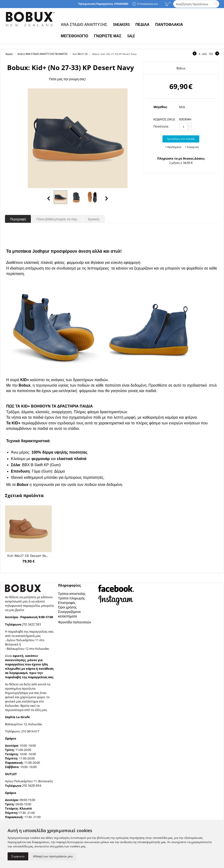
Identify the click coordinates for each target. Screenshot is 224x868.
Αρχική (9, 54)
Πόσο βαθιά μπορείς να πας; (57, 219)
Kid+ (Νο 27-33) (80, 54)
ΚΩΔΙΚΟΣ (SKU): (164, 119)
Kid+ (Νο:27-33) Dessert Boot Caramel (28, 556)
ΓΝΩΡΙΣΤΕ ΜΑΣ (107, 36)
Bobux (181, 68)
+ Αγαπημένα (173, 147)
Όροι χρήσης (67, 607)
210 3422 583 (31, 624)
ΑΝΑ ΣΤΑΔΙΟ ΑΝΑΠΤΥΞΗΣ (84, 24)
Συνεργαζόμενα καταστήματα (69, 614)
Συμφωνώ (18, 856)
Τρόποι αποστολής (72, 594)
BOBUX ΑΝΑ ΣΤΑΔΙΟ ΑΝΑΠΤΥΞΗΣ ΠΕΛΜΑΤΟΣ (43, 54)
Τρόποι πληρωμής (71, 598)
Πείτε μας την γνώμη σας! (67, 79)
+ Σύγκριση (192, 147)
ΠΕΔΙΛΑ (142, 24)
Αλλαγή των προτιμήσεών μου (53, 856)
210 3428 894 (31, 785)
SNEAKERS (121, 24)
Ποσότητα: (161, 126)
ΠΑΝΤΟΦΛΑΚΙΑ (169, 24)
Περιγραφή (18, 219)
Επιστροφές (67, 603)
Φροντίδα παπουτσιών (74, 622)
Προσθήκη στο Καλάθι (181, 139)
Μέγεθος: (160, 107)
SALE (131, 36)
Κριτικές (94, 219)
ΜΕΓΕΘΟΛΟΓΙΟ (75, 36)
